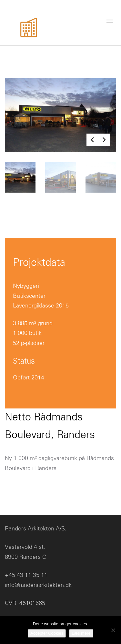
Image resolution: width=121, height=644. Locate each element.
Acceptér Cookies (47, 633)
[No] (113, 630)
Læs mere (81, 633)
